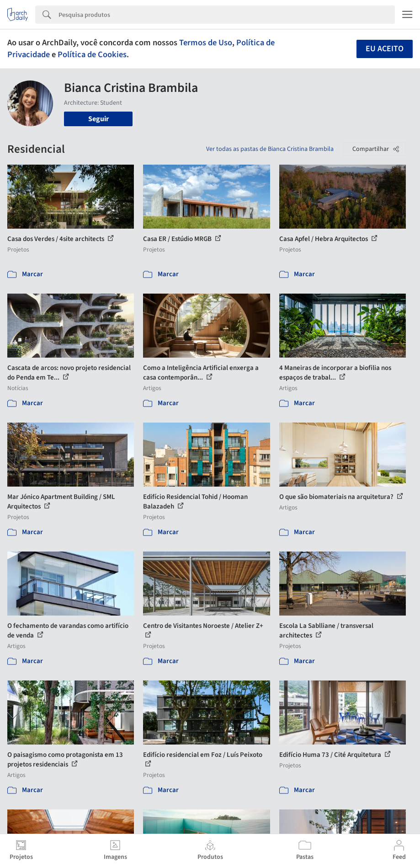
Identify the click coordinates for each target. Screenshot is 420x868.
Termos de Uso (206, 43)
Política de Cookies (92, 54)
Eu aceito (385, 49)
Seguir (98, 119)
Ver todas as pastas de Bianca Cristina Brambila (270, 149)
